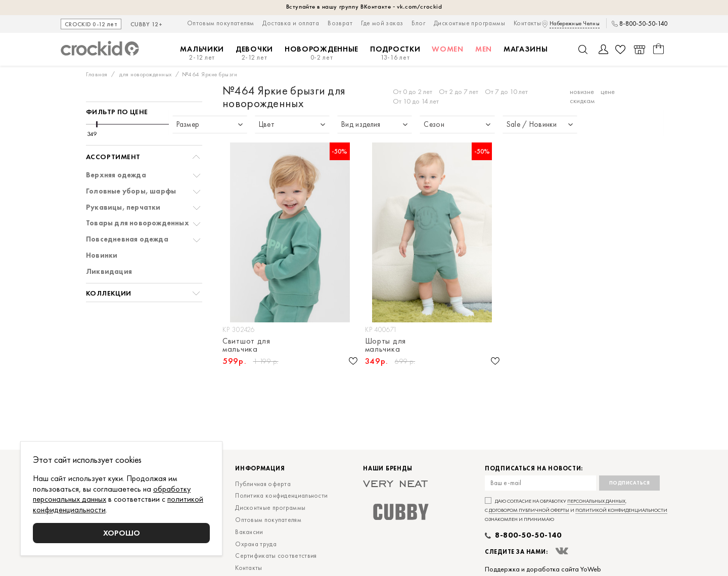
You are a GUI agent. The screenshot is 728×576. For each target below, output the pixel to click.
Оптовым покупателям (221, 23)
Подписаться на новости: (534, 469)
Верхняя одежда (116, 175)
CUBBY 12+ (146, 25)
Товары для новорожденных (138, 223)
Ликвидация (109, 272)
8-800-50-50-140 (643, 24)
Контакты (527, 23)
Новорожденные (322, 53)
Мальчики (202, 53)
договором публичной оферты (529, 510)
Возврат (340, 23)
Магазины (526, 49)
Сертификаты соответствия (276, 556)
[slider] (97, 124)
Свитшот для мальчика (246, 345)
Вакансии (249, 532)
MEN (484, 49)
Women (448, 49)
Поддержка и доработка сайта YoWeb (543, 569)
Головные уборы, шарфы (131, 191)
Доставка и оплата (291, 23)
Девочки (254, 53)
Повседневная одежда (127, 239)
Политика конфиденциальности (281, 495)
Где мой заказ (382, 23)
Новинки (102, 255)
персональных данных (596, 501)
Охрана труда (256, 544)
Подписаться (630, 483)
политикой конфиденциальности (621, 510)
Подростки (395, 53)
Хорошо (122, 533)
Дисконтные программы (469, 23)
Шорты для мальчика (385, 345)
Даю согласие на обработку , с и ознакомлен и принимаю (576, 510)
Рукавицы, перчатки (123, 207)
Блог (418, 23)
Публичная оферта (263, 484)
